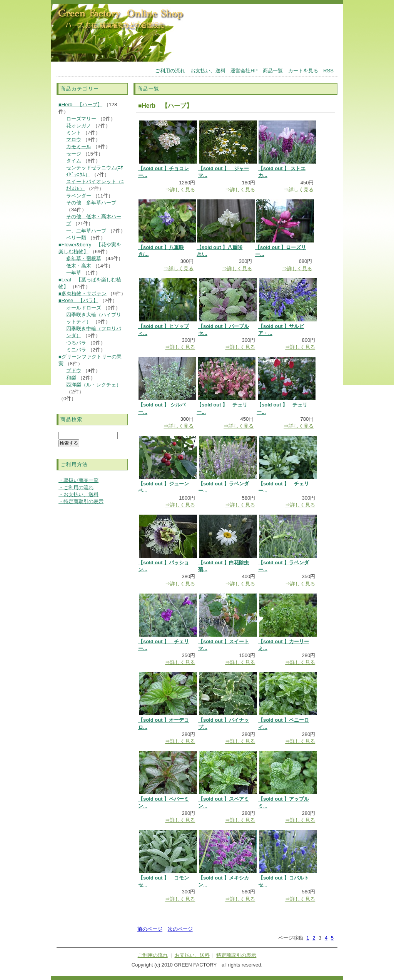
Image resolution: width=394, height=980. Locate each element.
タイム (74, 161)
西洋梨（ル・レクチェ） (94, 385)
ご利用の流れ (170, 71)
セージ (74, 154)
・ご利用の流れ (76, 487)
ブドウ (74, 370)
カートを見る (303, 71)
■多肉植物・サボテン (83, 293)
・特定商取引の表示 (81, 501)
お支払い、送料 (208, 71)
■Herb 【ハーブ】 (80, 105)
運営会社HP (244, 71)
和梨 (71, 378)
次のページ (180, 929)
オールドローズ (84, 308)
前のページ (150, 929)
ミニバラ (76, 350)
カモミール (79, 146)
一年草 (74, 273)
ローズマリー (81, 119)
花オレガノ (79, 126)
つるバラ (76, 343)
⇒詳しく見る (180, 190)
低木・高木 (79, 266)
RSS (328, 71)
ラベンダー (79, 196)
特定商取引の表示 (236, 955)
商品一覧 (273, 71)
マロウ (74, 140)
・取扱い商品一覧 (78, 480)
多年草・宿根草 (84, 258)
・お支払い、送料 (78, 494)
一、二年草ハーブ (86, 231)
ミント (74, 133)
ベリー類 (76, 238)
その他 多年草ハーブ (91, 203)
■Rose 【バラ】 (78, 300)
